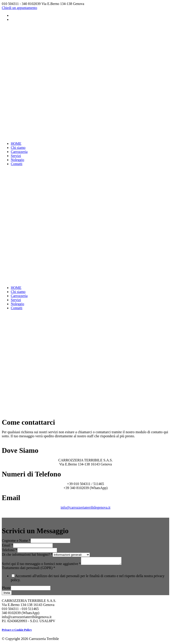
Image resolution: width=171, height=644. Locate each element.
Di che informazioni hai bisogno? (27, 554)
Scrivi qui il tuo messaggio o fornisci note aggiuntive (41, 565)
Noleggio (18, 160)
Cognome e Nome (16, 541)
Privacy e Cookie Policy (17, 631)
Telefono (10, 550)
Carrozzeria (19, 152)
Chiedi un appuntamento (19, 8)
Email (7, 545)
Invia (7, 594)
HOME (16, 144)
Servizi (16, 156)
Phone (6, 589)
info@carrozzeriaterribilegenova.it (85, 507)
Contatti (17, 164)
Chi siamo (18, 148)
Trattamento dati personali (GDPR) (29, 569)
